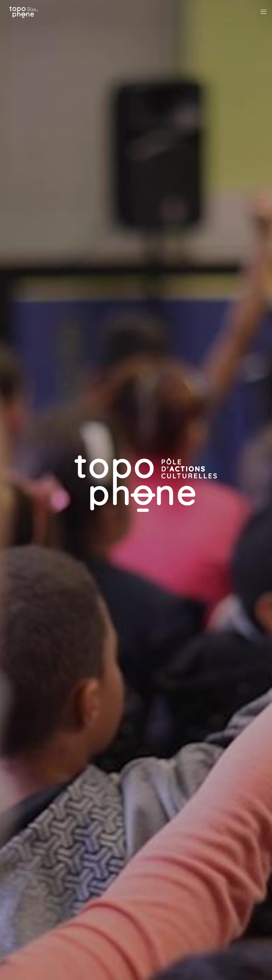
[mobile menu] (263, 12)
